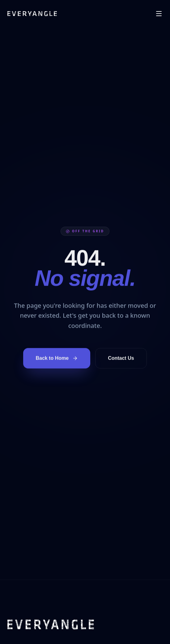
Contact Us (121, 359)
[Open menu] (159, 14)
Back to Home (57, 359)
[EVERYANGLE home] (32, 14)
